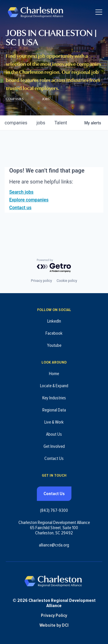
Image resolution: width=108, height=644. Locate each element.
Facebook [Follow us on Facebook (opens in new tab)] (54, 333)
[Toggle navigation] (99, 12)
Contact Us (54, 458)
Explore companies (29, 200)
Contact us (20, 208)
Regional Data (54, 410)
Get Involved (54, 446)
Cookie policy (67, 281)
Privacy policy (41, 281)
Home (54, 374)
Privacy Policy (54, 615)
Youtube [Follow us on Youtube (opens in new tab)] (54, 345)
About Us (54, 434)
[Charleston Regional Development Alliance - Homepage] (35, 12)
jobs (41, 123)
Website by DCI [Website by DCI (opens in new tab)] (54, 625)
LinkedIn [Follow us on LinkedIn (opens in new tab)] (54, 321)
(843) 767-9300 (54, 510)
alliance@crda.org (54, 545)
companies (16, 123)
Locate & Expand (54, 386)
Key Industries (54, 398)
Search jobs (21, 192)
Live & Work (54, 422)
